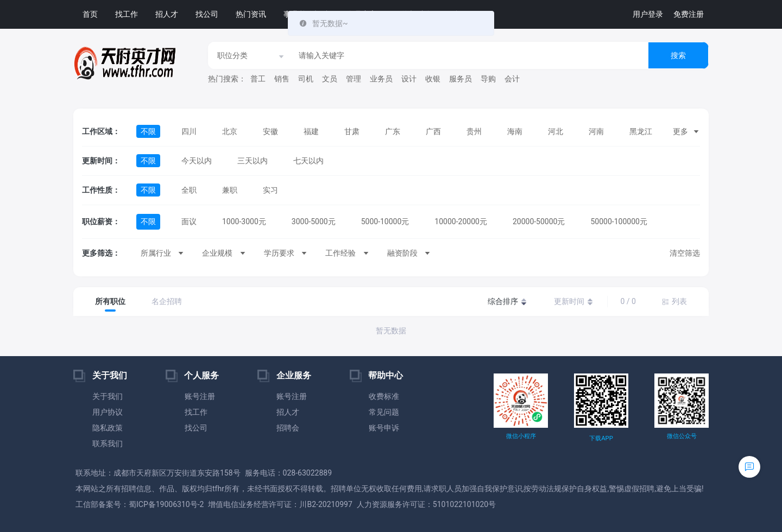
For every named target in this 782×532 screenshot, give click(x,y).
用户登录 (648, 14)
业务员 (381, 79)
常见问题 (384, 412)
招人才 (167, 14)
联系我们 (108, 444)
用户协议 (108, 412)
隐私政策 (108, 428)
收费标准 (384, 396)
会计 (512, 79)
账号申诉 (384, 428)
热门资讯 (251, 14)
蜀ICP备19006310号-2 (166, 504)
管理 (354, 79)
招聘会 (288, 428)
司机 (306, 79)
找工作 (127, 14)
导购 (488, 79)
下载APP (601, 438)
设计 (409, 79)
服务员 (461, 79)
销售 (282, 79)
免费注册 (689, 14)
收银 (433, 79)
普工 (258, 79)
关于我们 (108, 396)
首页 (90, 14)
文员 (330, 79)
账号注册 (200, 396)
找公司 (207, 14)
